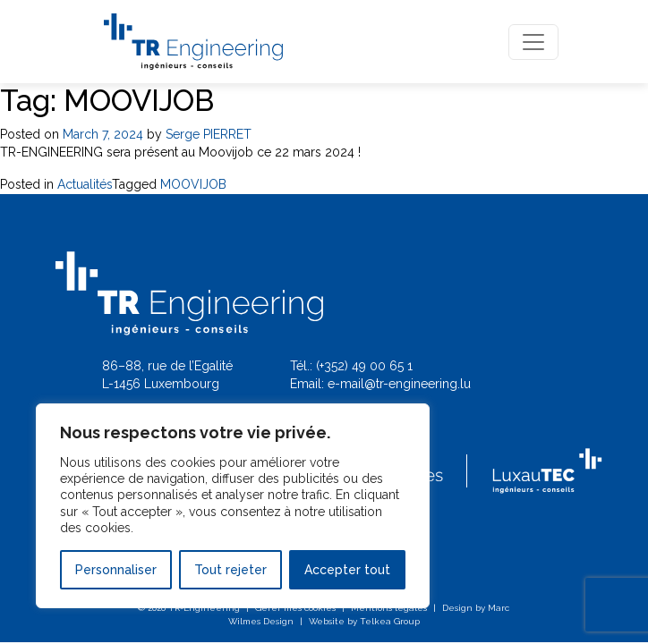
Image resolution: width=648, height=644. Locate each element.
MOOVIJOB (193, 184)
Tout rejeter (230, 570)
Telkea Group (390, 621)
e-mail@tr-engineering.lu (399, 384)
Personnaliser (116, 570)
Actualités (85, 184)
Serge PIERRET (209, 134)
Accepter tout (347, 570)
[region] (233, 506)
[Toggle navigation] (533, 42)
